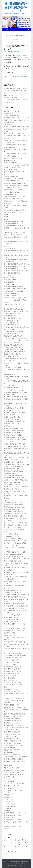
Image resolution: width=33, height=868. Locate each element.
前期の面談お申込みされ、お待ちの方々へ (16, 311)
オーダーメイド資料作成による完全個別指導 (17, 165)
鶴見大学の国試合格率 (10, 282)
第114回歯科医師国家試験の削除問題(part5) (16, 266)
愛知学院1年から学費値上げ (12, 509)
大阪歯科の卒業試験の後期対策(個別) (14, 183)
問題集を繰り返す (9, 284)
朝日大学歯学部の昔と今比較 (12, 691)
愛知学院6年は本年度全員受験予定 (14, 428)
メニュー (6, 29)
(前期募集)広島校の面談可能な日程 (14, 336)
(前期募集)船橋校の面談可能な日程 (14, 332)
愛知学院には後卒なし (10, 633)
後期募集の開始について (11, 194)
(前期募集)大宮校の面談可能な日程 (14, 347)
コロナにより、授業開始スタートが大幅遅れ (17, 559)
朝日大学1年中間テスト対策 (12, 689)
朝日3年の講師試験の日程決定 (13, 469)
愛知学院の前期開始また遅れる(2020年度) (16, 541)
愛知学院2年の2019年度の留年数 (13, 554)
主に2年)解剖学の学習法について (13, 199)
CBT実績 (7, 793)
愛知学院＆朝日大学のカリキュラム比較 (15, 813)
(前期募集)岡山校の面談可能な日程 (14, 334)
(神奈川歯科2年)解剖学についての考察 (15, 197)
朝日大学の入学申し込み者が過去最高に (15, 631)
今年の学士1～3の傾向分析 (12, 419)
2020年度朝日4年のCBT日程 (12, 485)
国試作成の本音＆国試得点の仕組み (14, 700)
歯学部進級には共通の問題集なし (13, 721)
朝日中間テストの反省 (10, 736)
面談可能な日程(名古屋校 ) (12, 354)
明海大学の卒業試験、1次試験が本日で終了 (16, 437)
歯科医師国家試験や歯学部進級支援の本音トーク (16, 7)
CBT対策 (7, 795)
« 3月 (6, 853)
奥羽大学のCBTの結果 (10, 374)
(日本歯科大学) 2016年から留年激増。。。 (16, 233)
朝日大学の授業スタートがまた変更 (14, 538)
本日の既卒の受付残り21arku (12, 322)
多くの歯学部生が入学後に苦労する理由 (15, 446)
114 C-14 (7, 246)
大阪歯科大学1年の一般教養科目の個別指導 (16, 727)
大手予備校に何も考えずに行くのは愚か (15, 552)
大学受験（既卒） (9, 808)
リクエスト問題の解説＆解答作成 (13, 226)
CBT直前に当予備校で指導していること (15, 637)
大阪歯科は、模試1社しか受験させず (14, 466)
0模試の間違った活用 (10, 248)
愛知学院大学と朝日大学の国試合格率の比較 (17, 757)
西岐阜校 (7, 829)
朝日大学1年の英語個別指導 (12, 718)
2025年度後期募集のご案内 (12, 116)
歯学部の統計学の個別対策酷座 (13, 743)
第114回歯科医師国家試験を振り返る (14, 287)
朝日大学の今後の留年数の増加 (13, 671)
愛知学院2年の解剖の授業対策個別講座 (15, 745)
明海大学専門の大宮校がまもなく (13, 536)
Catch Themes (22, 865)
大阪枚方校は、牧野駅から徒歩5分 (14, 511)
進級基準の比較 (9, 752)
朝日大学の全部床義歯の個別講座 (13, 759)
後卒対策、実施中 (9, 122)
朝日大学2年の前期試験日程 (12, 732)
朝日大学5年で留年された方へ (13, 590)
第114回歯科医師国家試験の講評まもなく (19, 76)
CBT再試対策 (8, 125)
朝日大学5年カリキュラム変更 (13, 820)
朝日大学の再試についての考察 (13, 682)
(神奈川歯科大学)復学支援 (11, 293)
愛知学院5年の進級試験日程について (14, 471)
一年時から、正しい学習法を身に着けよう (16, 134)
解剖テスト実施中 (10, 277)
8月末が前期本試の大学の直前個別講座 (15, 210)
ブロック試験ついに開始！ (12, 534)
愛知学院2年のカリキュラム (12, 723)
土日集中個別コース (10, 806)
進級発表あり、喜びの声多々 (12, 111)
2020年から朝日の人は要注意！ (13, 615)
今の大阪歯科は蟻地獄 (10, 473)
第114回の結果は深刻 (10, 316)
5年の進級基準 (8, 766)
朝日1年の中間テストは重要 (12, 730)
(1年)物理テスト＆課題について (13, 235)
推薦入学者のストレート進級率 (13, 815)
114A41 (6, 217)
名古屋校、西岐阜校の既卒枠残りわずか (15, 298)
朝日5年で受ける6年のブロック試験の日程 (16, 487)
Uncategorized (7, 78)
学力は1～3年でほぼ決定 (11, 622)
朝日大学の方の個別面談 (11, 664)
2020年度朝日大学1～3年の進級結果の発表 (16, 606)
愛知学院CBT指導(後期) (11, 680)
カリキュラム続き (10, 799)
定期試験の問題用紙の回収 (12, 705)
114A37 (6, 215)
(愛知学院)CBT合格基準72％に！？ (14, 750)
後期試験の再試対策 (10, 394)
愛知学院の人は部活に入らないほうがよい (16, 507)
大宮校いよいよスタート (11, 415)
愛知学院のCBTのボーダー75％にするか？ (16, 478)
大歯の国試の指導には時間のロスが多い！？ (17, 421)
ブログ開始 (7, 802)
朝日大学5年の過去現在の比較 (13, 669)
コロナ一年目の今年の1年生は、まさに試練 (16, 523)
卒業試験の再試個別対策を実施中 (13, 430)
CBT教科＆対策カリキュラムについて (15, 707)
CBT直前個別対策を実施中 (12, 181)
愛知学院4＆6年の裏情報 (11, 617)
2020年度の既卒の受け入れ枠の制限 (14, 608)
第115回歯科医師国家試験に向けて (14, 273)
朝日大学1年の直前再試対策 (12, 619)
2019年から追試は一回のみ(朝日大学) (15, 784)
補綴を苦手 (7, 703)
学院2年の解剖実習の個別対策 (13, 741)
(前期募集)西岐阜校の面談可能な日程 (14, 352)
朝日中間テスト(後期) (11, 676)
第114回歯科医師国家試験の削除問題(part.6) (16, 264)
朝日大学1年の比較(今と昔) (12, 673)
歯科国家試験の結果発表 (11, 325)
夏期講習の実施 (9, 113)
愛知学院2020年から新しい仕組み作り (15, 291)
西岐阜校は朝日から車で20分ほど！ (14, 775)
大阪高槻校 (8, 811)
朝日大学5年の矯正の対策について (14, 725)
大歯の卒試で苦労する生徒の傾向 (13, 462)
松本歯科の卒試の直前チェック (13, 163)
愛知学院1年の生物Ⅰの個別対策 (13, 435)
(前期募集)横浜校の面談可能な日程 (14, 349)
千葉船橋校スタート (10, 385)
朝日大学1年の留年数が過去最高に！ (14, 658)
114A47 (6, 219)
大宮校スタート (9, 426)
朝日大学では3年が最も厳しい (13, 667)
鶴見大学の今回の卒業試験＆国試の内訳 (15, 289)
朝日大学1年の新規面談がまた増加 (14, 516)
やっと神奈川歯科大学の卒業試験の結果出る (17, 397)
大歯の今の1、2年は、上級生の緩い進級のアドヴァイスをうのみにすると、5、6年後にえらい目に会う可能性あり (16, 341)
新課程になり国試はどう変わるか (13, 424)
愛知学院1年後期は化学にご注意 (13, 502)
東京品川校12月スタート (11, 170)
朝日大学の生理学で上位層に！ (13, 772)
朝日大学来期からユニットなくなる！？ (15, 628)
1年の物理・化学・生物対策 (12, 768)
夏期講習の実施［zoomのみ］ (12, 98)
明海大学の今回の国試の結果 (12, 313)
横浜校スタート (9, 640)
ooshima (18, 51)
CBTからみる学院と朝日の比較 (13, 653)
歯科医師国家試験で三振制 (12, 320)
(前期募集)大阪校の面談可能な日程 (14, 345)
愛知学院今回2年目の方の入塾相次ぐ (14, 309)
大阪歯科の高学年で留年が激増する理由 (15, 444)
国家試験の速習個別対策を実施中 (13, 179)
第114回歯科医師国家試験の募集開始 (14, 597)
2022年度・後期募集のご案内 (12, 167)
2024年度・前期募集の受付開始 (13, 158)
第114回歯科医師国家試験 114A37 (15, 221)
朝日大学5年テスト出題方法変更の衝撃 (15, 770)
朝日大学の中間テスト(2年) (12, 739)
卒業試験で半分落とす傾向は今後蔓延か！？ (17, 595)
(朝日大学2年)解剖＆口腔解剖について (15, 698)
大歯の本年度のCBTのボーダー (13, 368)
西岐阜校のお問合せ (10, 635)
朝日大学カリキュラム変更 (12, 786)
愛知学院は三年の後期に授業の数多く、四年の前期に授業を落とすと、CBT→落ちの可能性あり (17, 129)
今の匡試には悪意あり (10, 804)
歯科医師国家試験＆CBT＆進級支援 (14, 826)
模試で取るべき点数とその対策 (13, 212)
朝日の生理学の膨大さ (10, 748)
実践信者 (7, 779)
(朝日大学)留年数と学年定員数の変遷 (15, 714)
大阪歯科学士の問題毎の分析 (12, 417)
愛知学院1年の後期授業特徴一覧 (13, 433)
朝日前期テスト (9, 817)
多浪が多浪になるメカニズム (12, 777)
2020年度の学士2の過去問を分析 (13, 475)
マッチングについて (10, 275)
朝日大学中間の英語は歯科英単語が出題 (15, 655)
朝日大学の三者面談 (10, 678)
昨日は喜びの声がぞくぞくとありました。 (16, 89)
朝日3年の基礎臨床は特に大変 (13, 561)
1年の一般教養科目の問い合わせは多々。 (16, 95)
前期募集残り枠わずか (10, 296)
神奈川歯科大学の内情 (10, 280)
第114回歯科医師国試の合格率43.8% (14, 318)
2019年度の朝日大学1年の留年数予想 (15, 642)
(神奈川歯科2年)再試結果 (11, 176)
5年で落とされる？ (10, 500)
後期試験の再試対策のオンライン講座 (15, 413)
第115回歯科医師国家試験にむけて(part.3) (16, 269)
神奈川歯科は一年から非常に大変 (13, 356)
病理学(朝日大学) (9, 781)
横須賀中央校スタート (10, 161)
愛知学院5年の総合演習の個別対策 (14, 505)
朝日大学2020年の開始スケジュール (14, 556)
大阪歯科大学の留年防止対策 (12, 734)
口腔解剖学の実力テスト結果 (12, 788)
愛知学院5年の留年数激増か (12, 489)
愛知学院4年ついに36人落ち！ (13, 592)
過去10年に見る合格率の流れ (12, 754)
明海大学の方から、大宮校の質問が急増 (15, 514)
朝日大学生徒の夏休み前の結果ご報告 (15, 716)
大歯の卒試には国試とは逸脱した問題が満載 (17, 464)
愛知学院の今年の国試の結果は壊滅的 (15, 604)
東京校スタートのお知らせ (12, 662)
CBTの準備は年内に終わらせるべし (14, 790)
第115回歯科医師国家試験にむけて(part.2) (16, 271)
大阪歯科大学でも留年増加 (12, 660)
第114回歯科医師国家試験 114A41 (14, 224)
